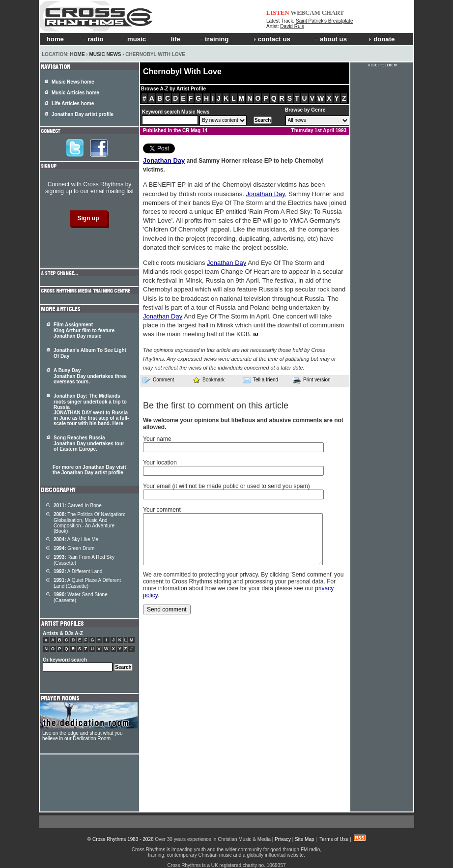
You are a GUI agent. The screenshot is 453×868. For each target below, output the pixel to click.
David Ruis (292, 26)
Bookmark (209, 380)
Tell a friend (260, 380)
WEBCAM (305, 13)
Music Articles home (75, 93)
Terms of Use (334, 839)
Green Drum (74, 548)
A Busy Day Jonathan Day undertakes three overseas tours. (90, 376)
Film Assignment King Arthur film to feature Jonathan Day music (84, 330)
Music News (105, 54)
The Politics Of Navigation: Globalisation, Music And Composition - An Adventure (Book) (89, 523)
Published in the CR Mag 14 (175, 130)
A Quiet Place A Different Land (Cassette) (87, 583)
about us (330, 39)
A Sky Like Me (76, 539)
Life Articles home (73, 103)
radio (92, 39)
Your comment (162, 510)
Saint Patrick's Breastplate (324, 21)
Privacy (283, 839)
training (214, 39)
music (134, 39)
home (53, 39)
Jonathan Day (164, 160)
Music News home (73, 82)
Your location (160, 463)
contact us (272, 39)
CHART (333, 13)
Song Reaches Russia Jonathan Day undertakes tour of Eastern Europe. (89, 443)
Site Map (304, 839)
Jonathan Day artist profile (83, 114)
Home (78, 54)
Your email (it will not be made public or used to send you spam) (226, 486)
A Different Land (78, 571)
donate (382, 39)
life (173, 39)
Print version (312, 380)
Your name (157, 439)
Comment (158, 380)
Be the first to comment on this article (216, 405)
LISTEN (278, 13)
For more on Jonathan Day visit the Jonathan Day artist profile (89, 470)
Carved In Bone (78, 506)
